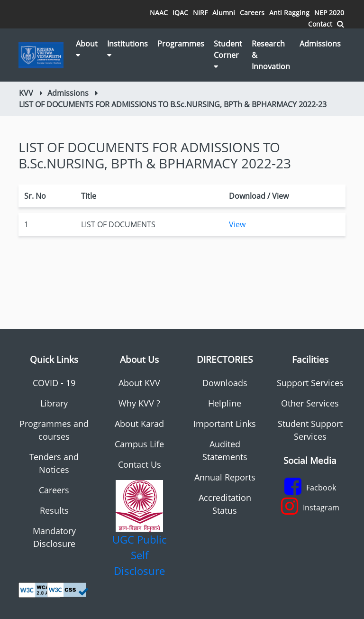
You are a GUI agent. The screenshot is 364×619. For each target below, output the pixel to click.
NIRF (200, 13)
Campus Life (139, 444)
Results (54, 510)
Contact (320, 24)
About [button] (87, 49)
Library (54, 403)
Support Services (310, 383)
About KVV (139, 383)
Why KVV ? (139, 403)
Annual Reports (225, 477)
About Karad (139, 424)
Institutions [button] (127, 49)
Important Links (225, 424)
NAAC (159, 13)
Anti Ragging (289, 13)
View (237, 224)
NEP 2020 (329, 13)
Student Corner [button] (228, 54)
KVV (26, 93)
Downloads (225, 383)
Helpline (225, 403)
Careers (252, 13)
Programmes (181, 44)
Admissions (320, 44)
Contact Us (140, 464)
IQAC (180, 13)
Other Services (310, 403)
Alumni (224, 13)
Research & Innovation (271, 55)
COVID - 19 (54, 383)
